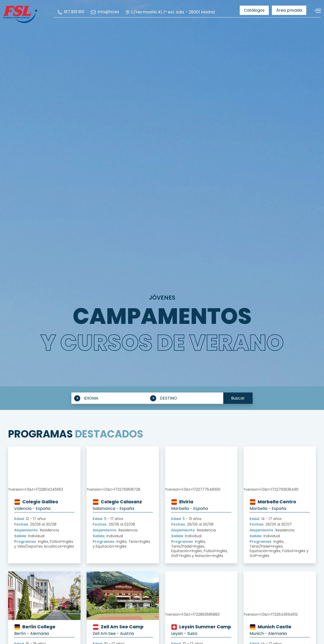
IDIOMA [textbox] (91, 398)
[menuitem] (71, 12)
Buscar (238, 398)
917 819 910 (71, 12)
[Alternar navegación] (316, 11)
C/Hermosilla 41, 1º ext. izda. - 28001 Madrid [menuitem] (170, 12)
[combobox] (109, 398)
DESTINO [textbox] (168, 398)
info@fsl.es (105, 12)
